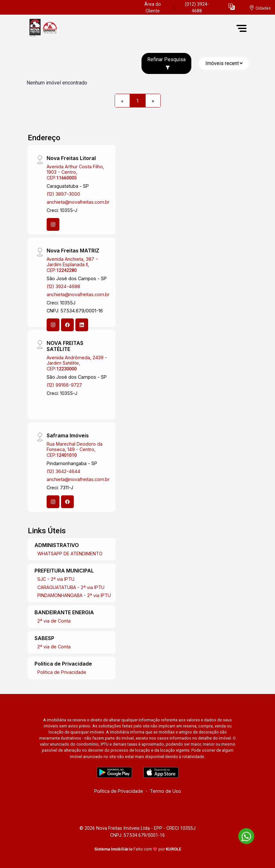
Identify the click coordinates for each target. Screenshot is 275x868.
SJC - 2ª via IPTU (56, 579)
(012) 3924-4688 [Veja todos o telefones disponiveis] (197, 8)
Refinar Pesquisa (166, 63)
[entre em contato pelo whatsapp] (243, 835)
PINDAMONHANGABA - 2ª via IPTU (74, 595)
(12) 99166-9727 (64, 385)
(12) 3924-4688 (63, 286)
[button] (232, 7)
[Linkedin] (82, 325)
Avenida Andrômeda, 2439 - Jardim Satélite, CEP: (77, 363)
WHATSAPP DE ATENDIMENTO (70, 554)
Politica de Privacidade (62, 672)
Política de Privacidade (119, 791)
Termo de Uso (165, 791)
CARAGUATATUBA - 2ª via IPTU (71, 587)
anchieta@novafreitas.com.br (78, 202)
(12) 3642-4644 (63, 471)
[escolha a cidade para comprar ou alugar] (260, 8)
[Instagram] (53, 224)
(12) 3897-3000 (63, 194)
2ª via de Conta (54, 621)
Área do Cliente (153, 8)
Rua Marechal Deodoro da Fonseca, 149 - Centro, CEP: (75, 449)
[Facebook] (67, 325)
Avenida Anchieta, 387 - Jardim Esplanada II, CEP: (72, 265)
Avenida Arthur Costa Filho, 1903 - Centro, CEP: (75, 172)
